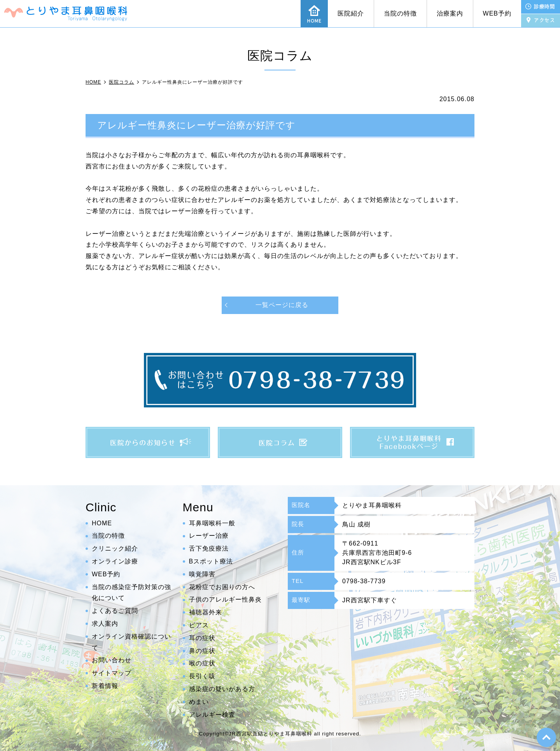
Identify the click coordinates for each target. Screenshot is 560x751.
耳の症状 (202, 638)
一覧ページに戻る (282, 305)
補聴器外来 (206, 612)
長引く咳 (202, 676)
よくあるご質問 (115, 611)
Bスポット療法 (211, 561)
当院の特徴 (400, 13)
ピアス (199, 625)
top (546, 737)
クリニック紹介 (115, 548)
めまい (199, 702)
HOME (102, 523)
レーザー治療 (209, 536)
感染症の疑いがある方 (222, 689)
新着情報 (105, 686)
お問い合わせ (112, 660)
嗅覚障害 (202, 574)
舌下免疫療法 (209, 548)
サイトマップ (112, 673)
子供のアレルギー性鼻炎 (225, 599)
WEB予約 (497, 13)
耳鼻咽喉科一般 (212, 523)
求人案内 (105, 624)
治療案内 (450, 13)
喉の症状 (202, 663)
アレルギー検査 (212, 715)
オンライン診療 (115, 561)
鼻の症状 (202, 651)
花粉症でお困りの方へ (222, 587)
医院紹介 (351, 13)
